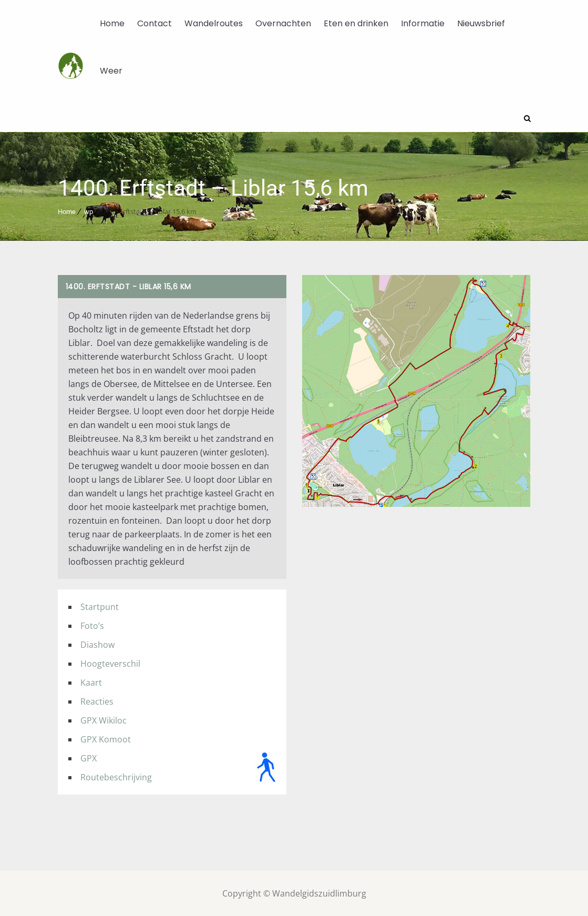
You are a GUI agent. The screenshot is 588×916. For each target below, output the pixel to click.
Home (112, 23)
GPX (89, 758)
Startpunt (100, 606)
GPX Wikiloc (104, 720)
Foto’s (92, 625)
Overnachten (283, 23)
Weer (111, 71)
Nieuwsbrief (481, 23)
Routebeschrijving (116, 777)
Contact (154, 23)
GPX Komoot (106, 739)
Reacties (97, 701)
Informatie (423, 23)
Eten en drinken (356, 23)
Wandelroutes (214, 23)
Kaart (91, 682)
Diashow (97, 644)
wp (89, 211)
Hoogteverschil (110, 663)
